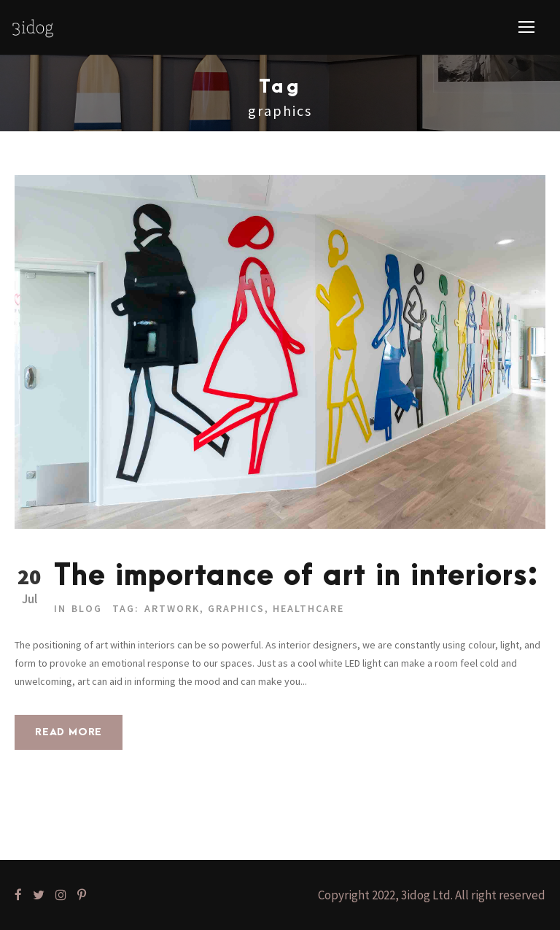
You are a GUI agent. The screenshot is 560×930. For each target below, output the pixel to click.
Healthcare (308, 608)
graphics (236, 608)
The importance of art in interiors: (296, 577)
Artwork (172, 608)
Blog (87, 608)
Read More (69, 732)
